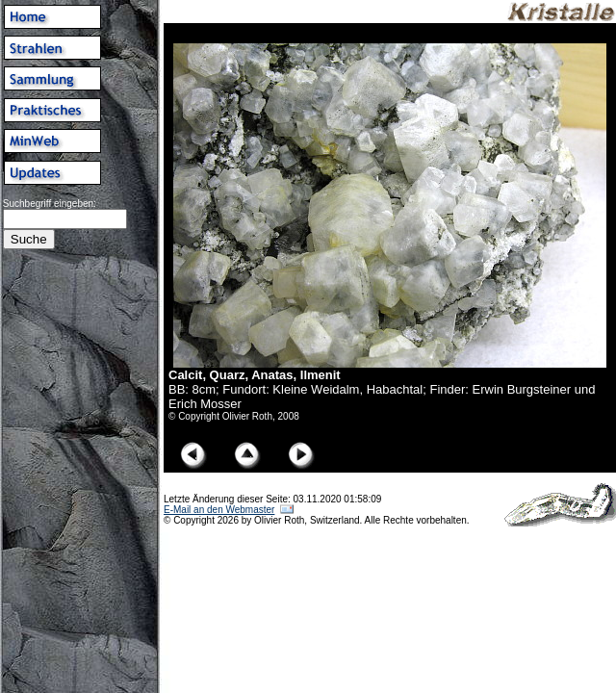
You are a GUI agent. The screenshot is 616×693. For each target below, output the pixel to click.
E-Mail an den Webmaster (219, 510)
